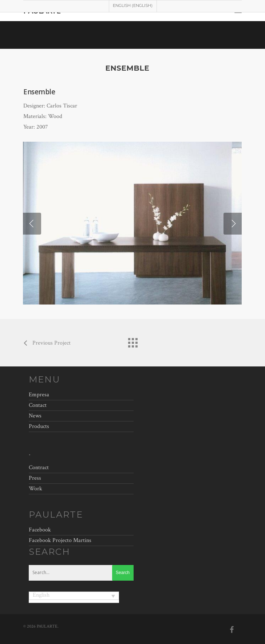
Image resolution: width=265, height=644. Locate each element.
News (35, 416)
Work (35, 489)
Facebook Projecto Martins (60, 540)
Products (39, 426)
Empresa (39, 396)
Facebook (40, 530)
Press (35, 478)
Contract (39, 468)
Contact (38, 405)
